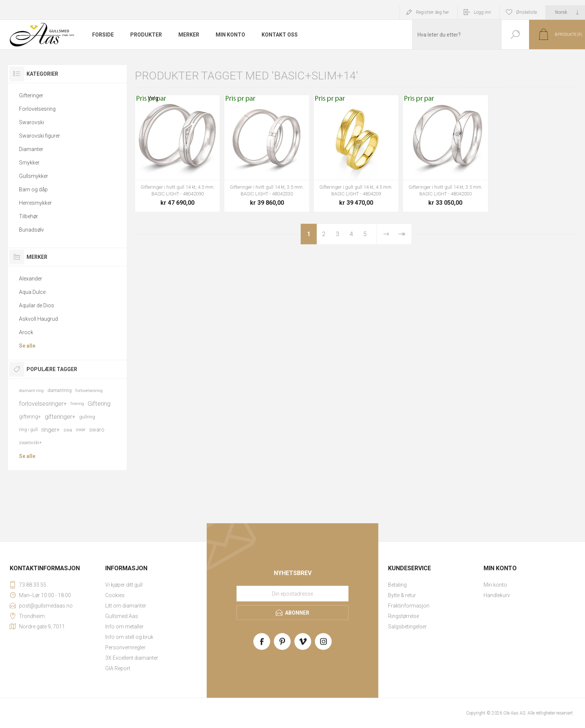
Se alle (27, 346)
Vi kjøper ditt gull (124, 585)
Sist (402, 234)
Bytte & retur (402, 595)
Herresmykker (35, 203)
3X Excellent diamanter (132, 658)
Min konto (495, 585)
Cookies (115, 595)
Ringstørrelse (403, 616)
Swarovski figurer (40, 136)
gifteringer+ (60, 417)
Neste (386, 234)
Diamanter (31, 149)
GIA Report (118, 668)
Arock (26, 332)
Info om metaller (124, 627)
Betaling (397, 585)
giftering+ (30, 417)
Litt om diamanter (126, 606)
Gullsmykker (34, 176)
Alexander (31, 279)
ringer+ (51, 430)
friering (77, 404)
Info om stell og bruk (129, 637)
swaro (97, 430)
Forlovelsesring (37, 109)
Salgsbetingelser (407, 627)
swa (68, 430)
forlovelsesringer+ (43, 404)
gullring (87, 417)
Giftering (99, 404)
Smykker (29, 163)
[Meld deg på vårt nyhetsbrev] (292, 594)
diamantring (60, 390)
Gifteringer (31, 95)
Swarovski (32, 122)
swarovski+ (30, 443)
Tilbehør (29, 216)
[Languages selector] (565, 12)
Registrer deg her (432, 12)
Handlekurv (497, 595)
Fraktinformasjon (409, 606)
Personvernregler (125, 647)
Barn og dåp (33, 189)
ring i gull (28, 430)
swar (81, 430)
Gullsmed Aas (122, 616)
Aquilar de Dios (37, 305)
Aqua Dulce (32, 292)
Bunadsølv (32, 230)
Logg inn (482, 12)
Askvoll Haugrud (38, 319)
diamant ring (31, 391)
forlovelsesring (89, 391)
